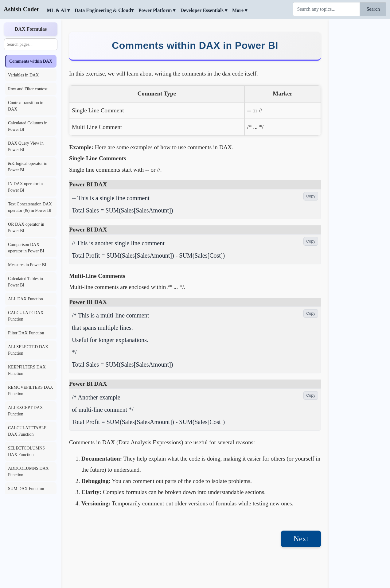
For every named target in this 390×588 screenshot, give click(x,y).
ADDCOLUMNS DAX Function (28, 472)
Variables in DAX (23, 75)
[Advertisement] (359, 112)
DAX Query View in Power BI (26, 146)
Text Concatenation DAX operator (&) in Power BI (30, 207)
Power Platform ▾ (157, 10)
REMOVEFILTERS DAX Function (31, 391)
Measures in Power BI (27, 265)
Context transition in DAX (26, 106)
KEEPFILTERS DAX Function (27, 370)
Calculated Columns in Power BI (28, 126)
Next (301, 539)
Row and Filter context (28, 89)
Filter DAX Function (26, 333)
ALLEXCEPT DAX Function (25, 411)
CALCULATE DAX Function (26, 316)
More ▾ (240, 10)
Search (373, 9)
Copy (311, 196)
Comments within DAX (31, 61)
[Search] (326, 9)
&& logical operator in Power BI (28, 167)
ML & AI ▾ (58, 10)
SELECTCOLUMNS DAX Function (26, 451)
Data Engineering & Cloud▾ (104, 10)
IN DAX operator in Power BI (25, 187)
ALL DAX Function (25, 299)
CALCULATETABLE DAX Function (27, 431)
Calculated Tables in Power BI (25, 282)
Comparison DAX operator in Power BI (26, 248)
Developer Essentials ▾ (204, 10)
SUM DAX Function (26, 489)
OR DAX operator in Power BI (26, 228)
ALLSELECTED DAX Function (28, 350)
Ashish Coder (21, 9)
